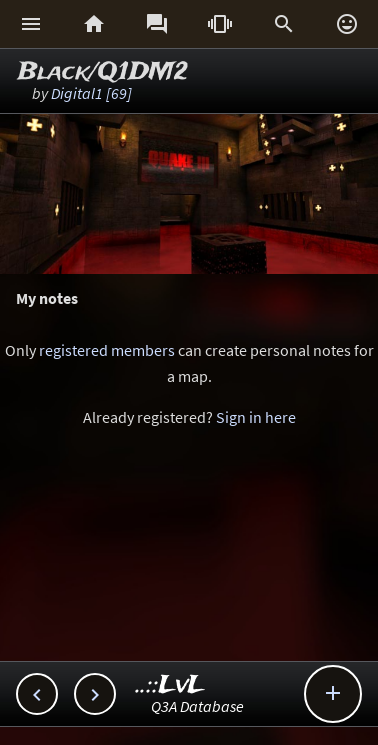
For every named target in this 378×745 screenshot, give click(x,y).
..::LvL (170, 685)
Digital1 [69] (91, 93)
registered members (107, 350)
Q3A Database (197, 706)
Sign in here (256, 417)
